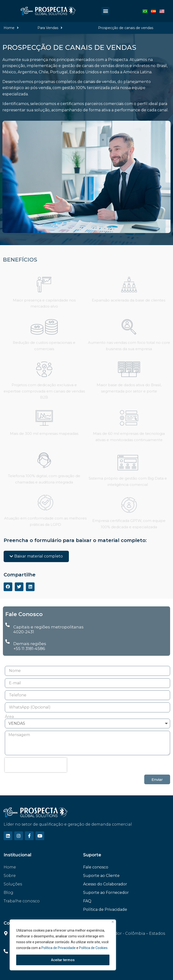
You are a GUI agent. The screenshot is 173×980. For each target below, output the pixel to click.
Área (9, 717)
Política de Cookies (93, 948)
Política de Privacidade (59, 948)
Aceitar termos (63, 960)
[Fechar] (113, 922)
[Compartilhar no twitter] (19, 587)
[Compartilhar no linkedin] (30, 587)
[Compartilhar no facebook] (8, 587)
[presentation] (36, 765)
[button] (105, 11)
